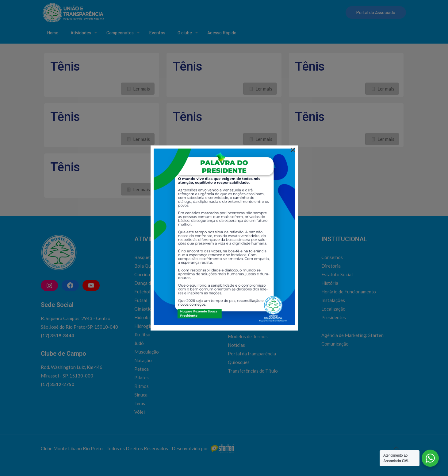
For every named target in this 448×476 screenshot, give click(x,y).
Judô (139, 343)
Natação (143, 360)
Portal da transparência (252, 354)
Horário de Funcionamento (349, 292)
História (330, 283)
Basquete (144, 257)
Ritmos (142, 386)
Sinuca (141, 395)
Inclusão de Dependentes (253, 328)
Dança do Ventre (151, 283)
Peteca (142, 369)
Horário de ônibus (246, 319)
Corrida (142, 274)
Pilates (142, 377)
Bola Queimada (150, 266)
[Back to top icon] (396, 448)
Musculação (147, 352)
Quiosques (239, 362)
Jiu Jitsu (142, 335)
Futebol (142, 292)
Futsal (141, 300)
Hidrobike (144, 317)
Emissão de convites (248, 311)
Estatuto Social (337, 274)
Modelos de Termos (248, 336)
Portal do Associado (376, 12)
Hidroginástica (149, 326)
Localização (333, 309)
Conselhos (332, 257)
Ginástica (144, 309)
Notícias (236, 345)
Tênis (65, 66)
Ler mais (142, 89)
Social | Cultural (244, 257)
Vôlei (140, 412)
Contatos (237, 302)
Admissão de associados (252, 293)
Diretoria (331, 266)
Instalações (333, 300)
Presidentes (334, 317)
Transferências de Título (253, 371)
